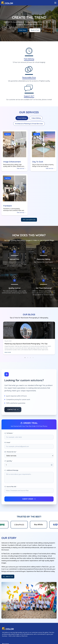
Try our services (29, 220)
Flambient (8, 206)
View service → (21, 168)
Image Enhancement (12, 162)
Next (57, 339)
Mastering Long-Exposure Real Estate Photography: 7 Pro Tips (26, 344)
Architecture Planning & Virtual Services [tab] (29, 124)
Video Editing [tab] (36, 118)
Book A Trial (35, 30)
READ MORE (8, 352)
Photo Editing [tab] (22, 118)
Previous (1, 339)
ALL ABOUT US (8, 577)
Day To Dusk (38, 162)
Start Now (23, 30)
